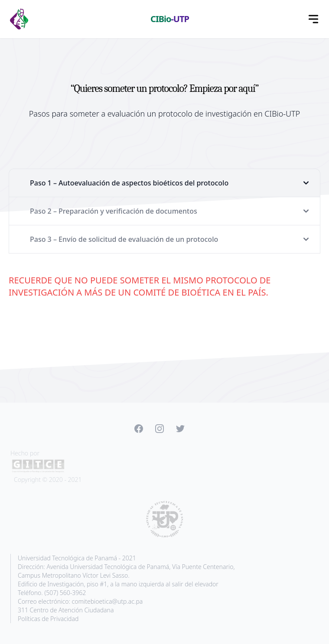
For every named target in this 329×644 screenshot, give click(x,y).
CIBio (170, 19)
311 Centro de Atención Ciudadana (66, 610)
